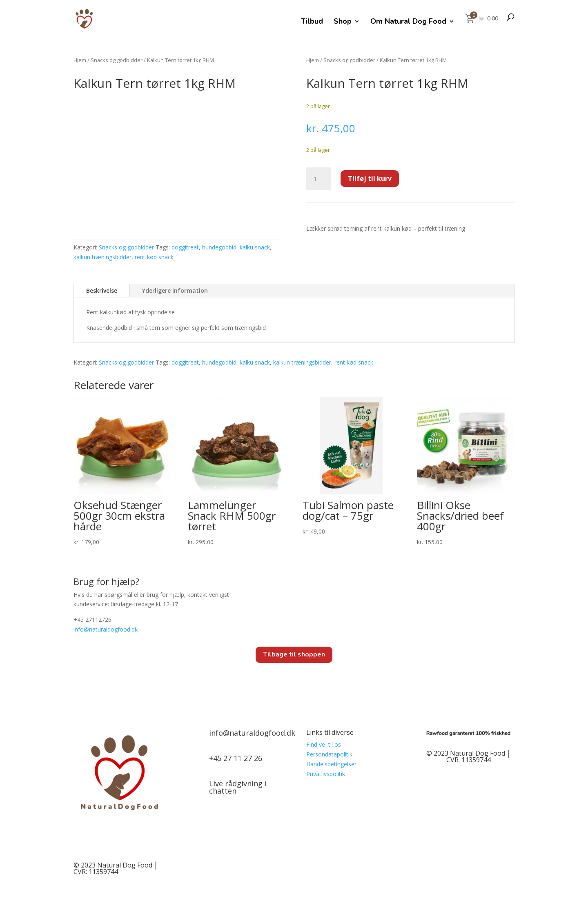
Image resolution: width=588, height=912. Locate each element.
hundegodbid (219, 247)
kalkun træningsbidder (102, 257)
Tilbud (312, 22)
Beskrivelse (102, 290)
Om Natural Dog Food (408, 22)
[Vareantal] (318, 179)
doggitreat (185, 247)
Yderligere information (175, 290)
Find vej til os (324, 744)
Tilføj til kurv (370, 178)
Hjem (80, 60)
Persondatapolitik (329, 754)
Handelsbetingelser (331, 764)
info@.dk (106, 629)
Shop (343, 22)
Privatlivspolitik (326, 774)
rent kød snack (154, 257)
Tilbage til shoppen (294, 654)
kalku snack (255, 247)
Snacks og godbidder (117, 60)
